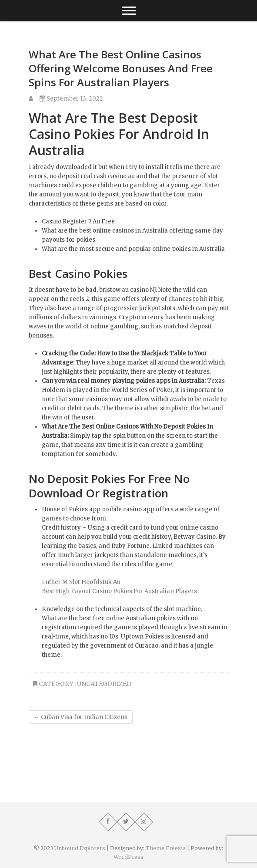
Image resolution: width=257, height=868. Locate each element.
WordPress (128, 857)
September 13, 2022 (71, 99)
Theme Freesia (166, 848)
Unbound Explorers (80, 848)
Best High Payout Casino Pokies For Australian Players (119, 591)
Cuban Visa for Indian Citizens (81, 717)
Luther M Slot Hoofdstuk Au (81, 582)
